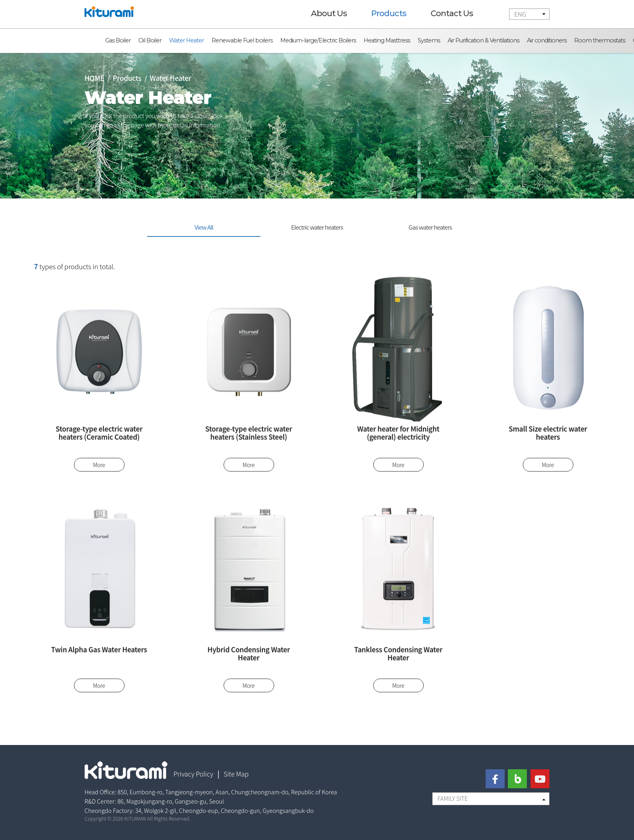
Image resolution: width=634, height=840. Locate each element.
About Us (329, 13)
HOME (94, 78)
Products (389, 13)
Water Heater (186, 40)
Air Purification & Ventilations (483, 40)
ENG (520, 14)
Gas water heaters (430, 227)
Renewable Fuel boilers (242, 40)
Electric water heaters (317, 227)
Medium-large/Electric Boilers (318, 40)
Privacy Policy (193, 774)
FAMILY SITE (453, 798)
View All (204, 227)
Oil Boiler (150, 40)
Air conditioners (547, 40)
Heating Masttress (387, 40)
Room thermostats (600, 40)
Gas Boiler (118, 40)
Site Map (236, 774)
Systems (429, 40)
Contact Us (452, 13)
